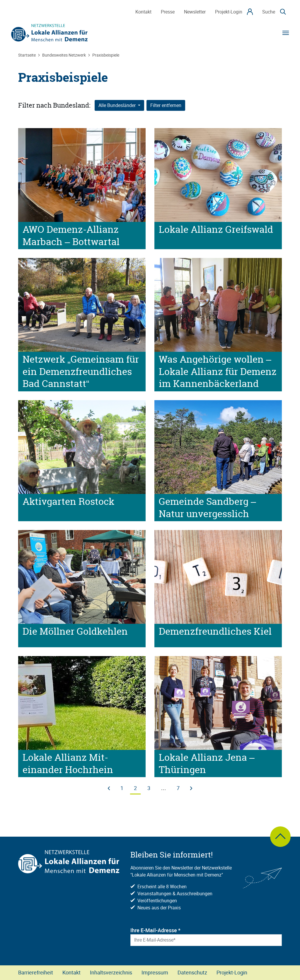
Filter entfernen (166, 105)
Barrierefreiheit (36, 972)
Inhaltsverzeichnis (111, 972)
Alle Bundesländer (118, 105)
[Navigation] (286, 33)
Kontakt (71, 972)
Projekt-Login (232, 972)
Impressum (155, 972)
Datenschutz (192, 972)
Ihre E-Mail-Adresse (155, 930)
